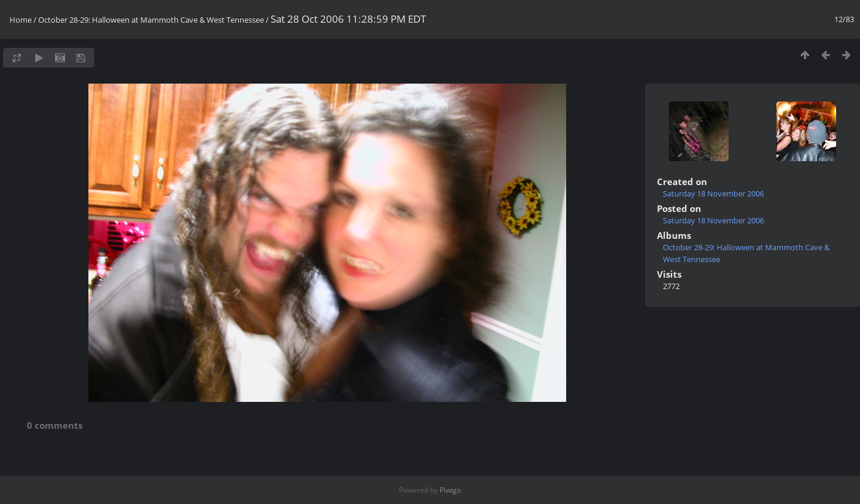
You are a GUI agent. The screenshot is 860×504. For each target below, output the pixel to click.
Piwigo (450, 490)
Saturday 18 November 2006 (713, 193)
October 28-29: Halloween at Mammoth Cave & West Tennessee (151, 20)
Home (21, 20)
